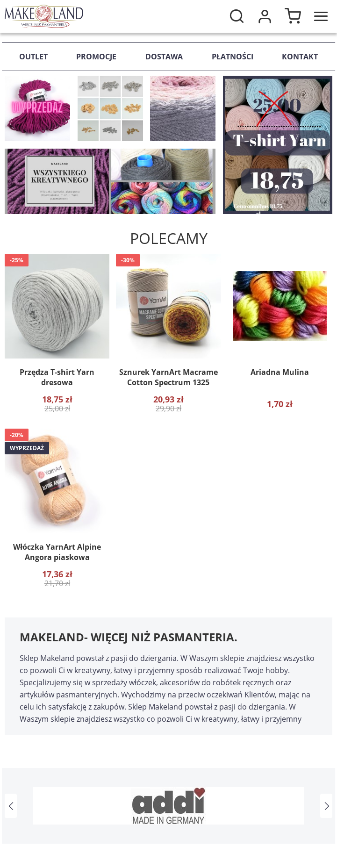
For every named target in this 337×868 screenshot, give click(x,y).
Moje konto (265, 16)
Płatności (233, 57)
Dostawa (164, 57)
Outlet (33, 57)
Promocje (96, 57)
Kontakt (300, 57)
